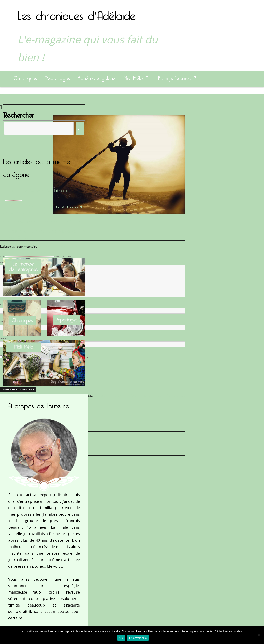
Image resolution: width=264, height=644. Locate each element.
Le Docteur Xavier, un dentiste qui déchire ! (44, 222)
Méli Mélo (133, 77)
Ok (121, 638)
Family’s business (174, 77)
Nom (3, 305)
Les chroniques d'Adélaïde (77, 13)
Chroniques (25, 77)
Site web (5, 338)
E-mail (4, 321)
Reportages (57, 77)
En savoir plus (138, 638)
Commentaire (8, 263)
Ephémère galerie (97, 77)
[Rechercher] (80, 128)
